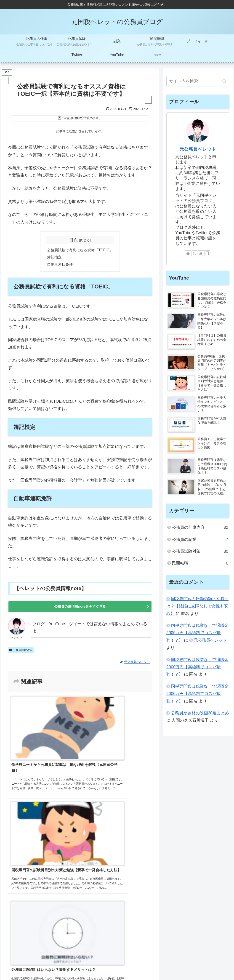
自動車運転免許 (60, 265)
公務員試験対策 (21, 652)
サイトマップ (160, 956)
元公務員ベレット (198, 149)
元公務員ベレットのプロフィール (32, 956)
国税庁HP (223, 961)
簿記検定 (54, 258)
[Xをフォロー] (194, 253)
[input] (198, 81)
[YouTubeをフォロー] (201, 253)
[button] (225, 81)
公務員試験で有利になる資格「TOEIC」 (80, 250)
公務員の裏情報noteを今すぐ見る (80, 608)
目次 (74, 240)
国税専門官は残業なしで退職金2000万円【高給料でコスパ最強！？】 (197, 633)
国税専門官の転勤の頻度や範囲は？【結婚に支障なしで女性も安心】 (197, 606)
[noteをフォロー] (207, 253)
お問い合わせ (220, 956)
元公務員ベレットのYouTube (81, 956)
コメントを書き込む (80, 850)
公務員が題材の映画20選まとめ (200, 713)
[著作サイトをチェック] (188, 253)
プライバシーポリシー (190, 956)
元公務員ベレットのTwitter (126, 956)
